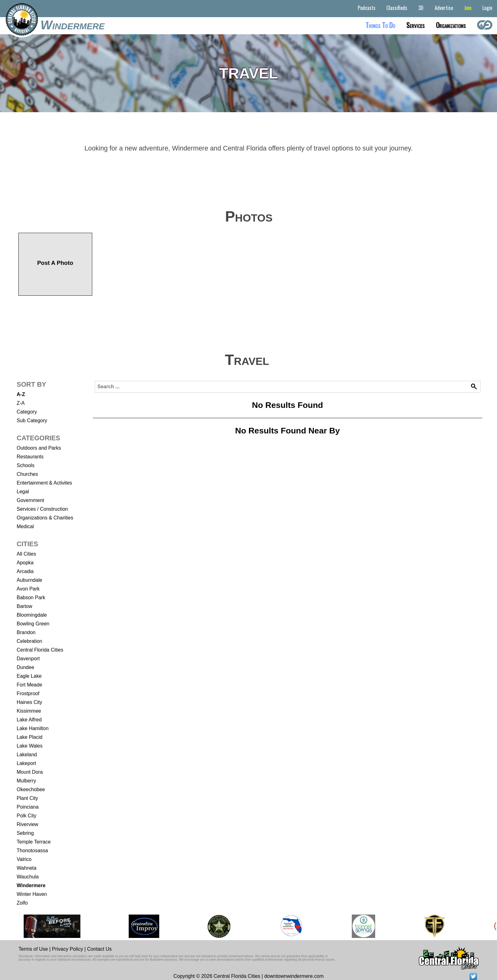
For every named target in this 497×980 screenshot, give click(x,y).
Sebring (25, 833)
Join (468, 8)
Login (487, 8)
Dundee (26, 667)
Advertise (444, 8)
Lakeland (27, 755)
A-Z (21, 394)
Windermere (73, 25)
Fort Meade (30, 685)
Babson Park (31, 598)
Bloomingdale (32, 615)
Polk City (27, 816)
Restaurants (30, 457)
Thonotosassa (33, 851)
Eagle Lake (29, 676)
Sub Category (32, 421)
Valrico (24, 859)
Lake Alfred (29, 720)
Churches (27, 474)
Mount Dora (30, 772)
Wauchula (28, 877)
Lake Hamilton (33, 728)
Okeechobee (31, 789)
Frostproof (28, 693)
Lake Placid (30, 737)
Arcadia (25, 571)
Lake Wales (30, 746)
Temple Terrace (34, 842)
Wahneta (27, 868)
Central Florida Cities (40, 650)
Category (27, 412)
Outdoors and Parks (39, 448)
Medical (25, 526)
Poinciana (28, 807)
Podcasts (367, 8)
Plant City (27, 798)
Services (416, 25)
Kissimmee (29, 711)
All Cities (26, 554)
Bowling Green (33, 624)
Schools (26, 465)
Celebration (30, 641)
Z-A (21, 403)
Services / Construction (43, 509)
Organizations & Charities (45, 518)
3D (421, 8)
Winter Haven (32, 894)
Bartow (25, 606)
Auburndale (30, 580)
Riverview (28, 824)
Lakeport (26, 763)
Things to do (380, 25)
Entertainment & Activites (45, 483)
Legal (23, 492)
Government (31, 500)
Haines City (30, 702)
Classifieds (397, 8)
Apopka (25, 563)
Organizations (451, 25)
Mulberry (26, 781)
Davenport (28, 659)
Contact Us (99, 949)
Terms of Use (33, 949)
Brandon (26, 632)
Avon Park (28, 589)
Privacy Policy (68, 949)
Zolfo (22, 903)
